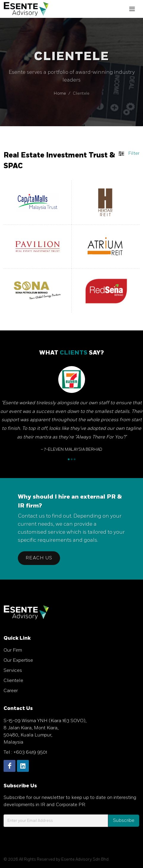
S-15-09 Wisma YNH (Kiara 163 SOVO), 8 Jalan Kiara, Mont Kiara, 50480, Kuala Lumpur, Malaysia (45, 732)
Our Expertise (18, 660)
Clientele (13, 681)
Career (11, 691)
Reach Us (39, 558)
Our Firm (13, 650)
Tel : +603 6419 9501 (25, 752)
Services (13, 670)
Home (60, 93)
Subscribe (124, 821)
